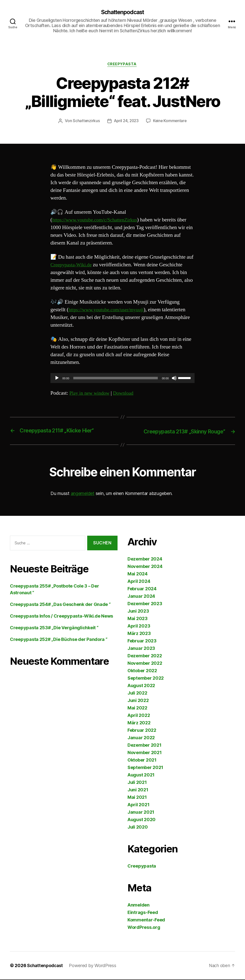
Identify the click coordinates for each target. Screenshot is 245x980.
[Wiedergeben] (57, 379)
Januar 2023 (141, 649)
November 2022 (145, 664)
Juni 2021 (138, 790)
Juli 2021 (137, 783)
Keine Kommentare (171, 122)
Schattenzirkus (85, 122)
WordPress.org (144, 928)
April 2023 (139, 626)
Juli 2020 (138, 827)
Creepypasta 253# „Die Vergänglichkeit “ (54, 628)
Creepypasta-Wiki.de (72, 266)
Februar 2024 (142, 589)
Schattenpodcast (122, 12)
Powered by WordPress (94, 966)
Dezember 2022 (145, 656)
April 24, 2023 (126, 122)
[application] (122, 379)
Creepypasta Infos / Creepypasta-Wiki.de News (61, 616)
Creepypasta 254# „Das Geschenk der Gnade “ (60, 605)
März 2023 (139, 634)
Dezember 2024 (145, 559)
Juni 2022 (138, 701)
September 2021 (145, 768)
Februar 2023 (142, 641)
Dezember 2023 (145, 604)
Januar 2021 (141, 813)
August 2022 (141, 686)
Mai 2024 (138, 574)
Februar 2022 (142, 731)
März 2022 (139, 723)
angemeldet (83, 494)
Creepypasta (122, 65)
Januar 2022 (141, 738)
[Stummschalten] (174, 379)
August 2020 (142, 820)
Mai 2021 (137, 798)
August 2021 (141, 775)
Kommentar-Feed (146, 920)
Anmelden (139, 905)
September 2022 (146, 679)
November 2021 (145, 753)
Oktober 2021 (142, 760)
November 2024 (145, 567)
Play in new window (91, 394)
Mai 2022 (137, 708)
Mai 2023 (138, 619)
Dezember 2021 (144, 746)
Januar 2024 (141, 597)
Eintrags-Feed (143, 913)
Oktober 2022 (142, 671)
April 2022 (139, 716)
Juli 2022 (137, 693)
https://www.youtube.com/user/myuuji (109, 311)
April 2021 (138, 805)
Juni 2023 (138, 612)
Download (126, 394)
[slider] (116, 379)
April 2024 (139, 582)
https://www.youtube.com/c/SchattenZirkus (98, 221)
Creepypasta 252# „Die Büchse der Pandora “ (59, 640)
